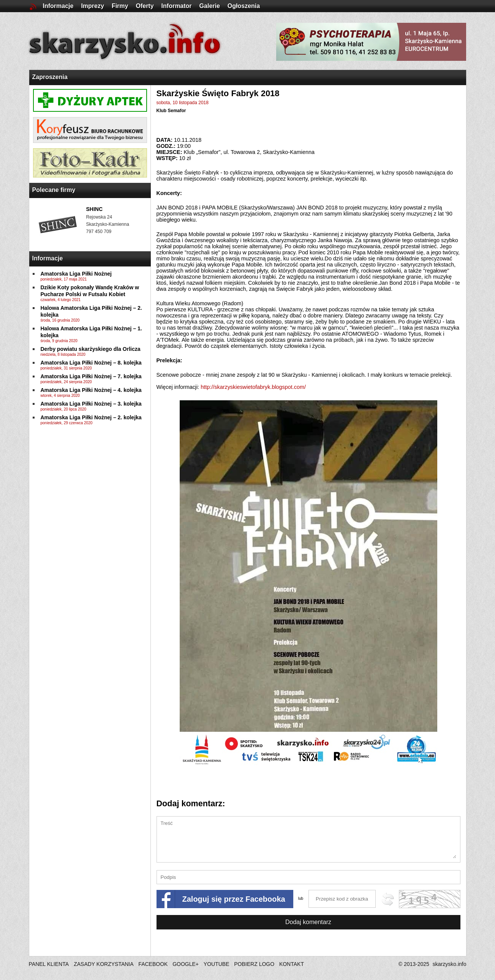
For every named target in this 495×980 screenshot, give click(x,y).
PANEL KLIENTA (50, 964)
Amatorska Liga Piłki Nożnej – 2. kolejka (91, 417)
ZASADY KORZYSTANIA (104, 964)
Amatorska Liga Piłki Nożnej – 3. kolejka (91, 404)
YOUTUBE (217, 964)
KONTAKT (292, 964)
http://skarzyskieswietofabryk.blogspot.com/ (253, 387)
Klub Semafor (171, 111)
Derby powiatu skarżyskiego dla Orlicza (91, 349)
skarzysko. (450, 964)
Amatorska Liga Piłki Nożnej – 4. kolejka (91, 390)
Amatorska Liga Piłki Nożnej (76, 274)
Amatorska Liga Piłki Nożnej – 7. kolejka (91, 376)
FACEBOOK (153, 964)
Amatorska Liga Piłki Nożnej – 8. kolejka (91, 363)
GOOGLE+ (186, 964)
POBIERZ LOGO (254, 964)
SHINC (95, 209)
